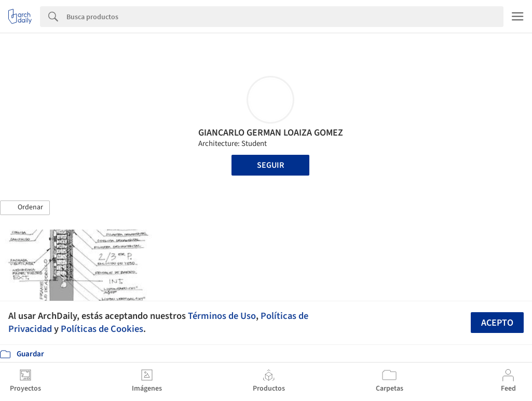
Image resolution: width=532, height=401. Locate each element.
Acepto (497, 323)
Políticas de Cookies (102, 329)
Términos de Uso (222, 316)
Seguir (270, 165)
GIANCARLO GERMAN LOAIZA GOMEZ (271, 133)
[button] (25, 208)
